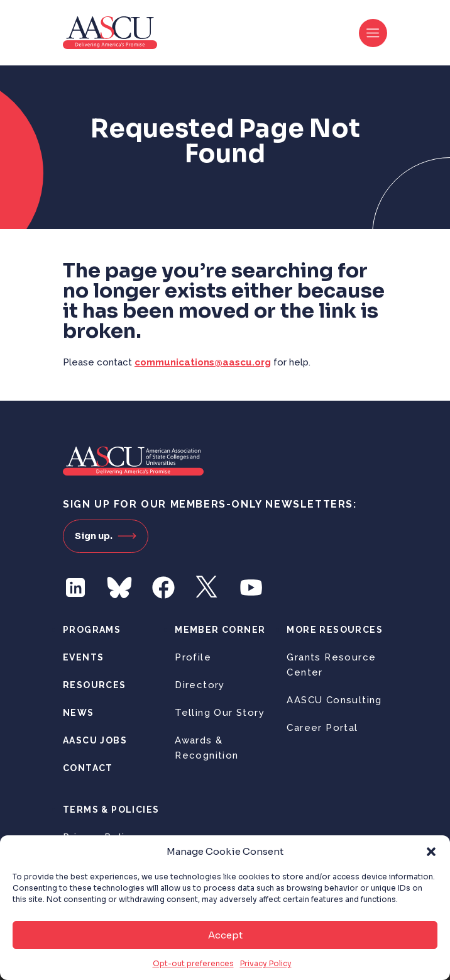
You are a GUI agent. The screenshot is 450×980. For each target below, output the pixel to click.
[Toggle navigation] (373, 33)
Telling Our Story (220, 713)
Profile (193, 657)
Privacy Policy (266, 963)
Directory (200, 685)
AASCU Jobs (95, 740)
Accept (225, 935)
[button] (431, 852)
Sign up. (106, 536)
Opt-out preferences (193, 963)
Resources (95, 685)
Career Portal (322, 728)
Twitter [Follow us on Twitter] (207, 587)
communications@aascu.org (203, 362)
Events (83, 657)
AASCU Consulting (334, 700)
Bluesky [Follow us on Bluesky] (119, 587)
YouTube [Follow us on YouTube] (251, 587)
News (79, 713)
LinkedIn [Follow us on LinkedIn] (75, 587)
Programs (92, 630)
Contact (88, 768)
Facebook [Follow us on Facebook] (163, 587)
